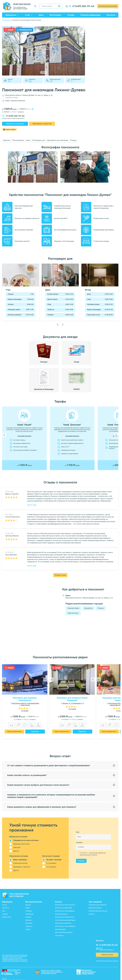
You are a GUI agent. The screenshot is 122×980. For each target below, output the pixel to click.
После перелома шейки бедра (65, 920)
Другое (16, 851)
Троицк (28, 929)
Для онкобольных (61, 914)
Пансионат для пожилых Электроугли (25, 699)
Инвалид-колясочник (22, 844)
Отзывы (71, 15)
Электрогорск (73, 613)
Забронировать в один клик (42, 124)
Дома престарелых (95, 908)
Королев (28, 917)
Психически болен (20, 863)
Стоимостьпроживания (7, 973)
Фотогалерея (55, 15)
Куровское (88, 608)
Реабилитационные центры (98, 911)
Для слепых (59, 935)
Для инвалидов (60, 929)
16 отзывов (72, 709)
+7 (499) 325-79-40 (83, 6)
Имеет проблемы (20, 860)
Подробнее (35, 732)
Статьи (5, 905)
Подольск (29, 926)
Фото (4, 911)
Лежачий (17, 847)
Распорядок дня (39, 140)
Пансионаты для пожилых (98, 905)
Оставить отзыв (60, 575)
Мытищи (28, 920)
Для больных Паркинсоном (65, 917)
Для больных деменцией (64, 908)
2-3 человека (51, 863)
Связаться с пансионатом (15, 124)
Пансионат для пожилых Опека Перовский (72, 699)
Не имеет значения (54, 860)
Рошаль (101, 608)
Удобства (7, 140)
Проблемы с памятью (22, 867)
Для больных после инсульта (65, 905)
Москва (28, 905)
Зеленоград (29, 914)
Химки (28, 908)
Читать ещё (32, 505)
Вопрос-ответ (7, 917)
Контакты (111, 15)
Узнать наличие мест (14, 732)
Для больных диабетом (63, 923)
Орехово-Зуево (73, 608)
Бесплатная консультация (108, 6)
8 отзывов (25, 711)
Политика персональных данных (107, 961)
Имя (78, 832)
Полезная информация (90, 15)
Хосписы (92, 914)
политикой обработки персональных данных (93, 854)
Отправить (81, 861)
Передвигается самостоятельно (26, 840)
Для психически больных (64, 932)
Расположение (18, 140)
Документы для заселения (58, 140)
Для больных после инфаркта (65, 926)
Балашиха (29, 923)
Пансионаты (11, 15)
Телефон (79, 842)
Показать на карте (12, 97)
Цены (41, 15)
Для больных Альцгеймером (65, 911)
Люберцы (29, 911)
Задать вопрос (11, 129)
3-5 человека (51, 867)
